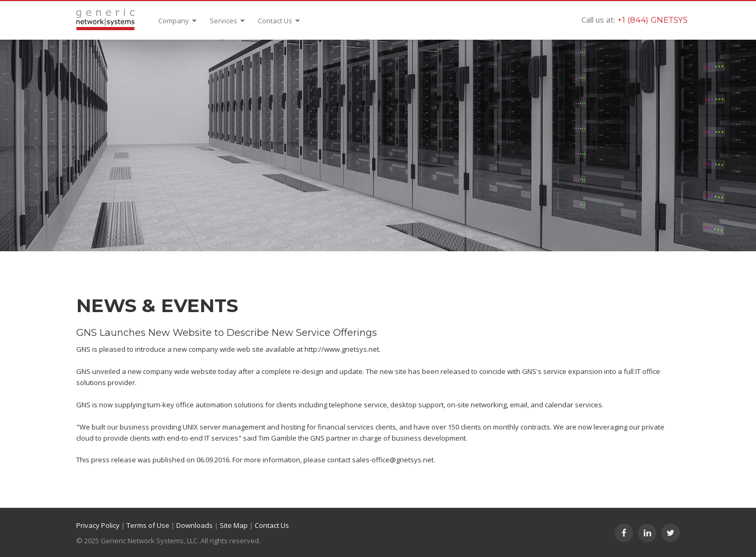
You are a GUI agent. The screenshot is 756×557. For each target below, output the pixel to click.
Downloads (195, 525)
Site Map (234, 525)
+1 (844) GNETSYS (652, 20)
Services (227, 21)
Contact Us (279, 21)
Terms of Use (148, 525)
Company (177, 21)
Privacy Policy (98, 525)
